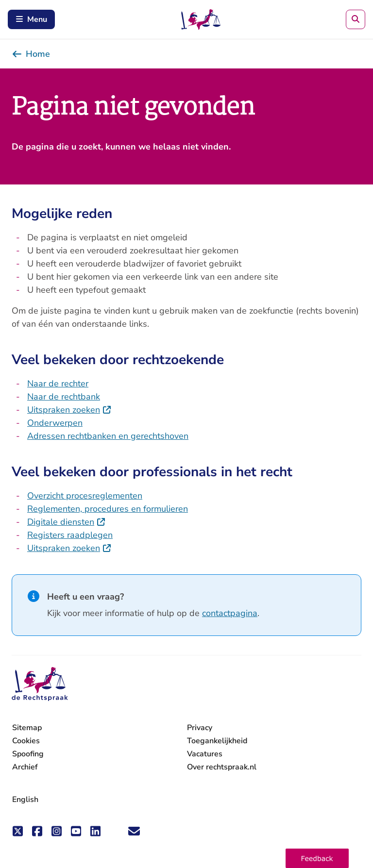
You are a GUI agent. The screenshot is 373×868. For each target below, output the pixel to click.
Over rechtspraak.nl (222, 767)
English (25, 800)
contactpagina (230, 613)
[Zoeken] (356, 19)
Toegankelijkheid (217, 741)
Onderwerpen (55, 423)
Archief (25, 767)
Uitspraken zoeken (69, 410)
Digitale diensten (67, 522)
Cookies (26, 741)
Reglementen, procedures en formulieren (108, 509)
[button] (317, 858)
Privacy (200, 728)
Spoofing (28, 754)
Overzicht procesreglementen (85, 496)
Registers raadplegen (70, 535)
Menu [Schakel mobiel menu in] (31, 19)
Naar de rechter (58, 384)
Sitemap (27, 728)
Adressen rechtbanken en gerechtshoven (108, 436)
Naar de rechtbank (64, 397)
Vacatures (205, 754)
